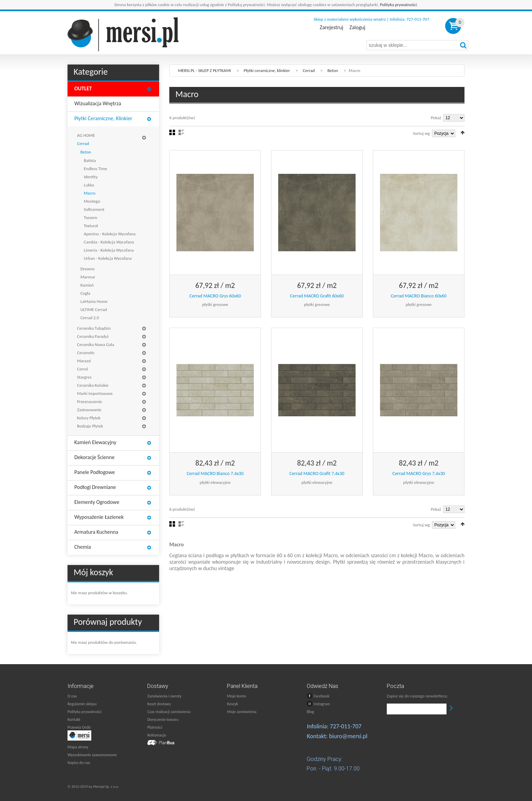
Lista (181, 132)
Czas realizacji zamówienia (169, 712)
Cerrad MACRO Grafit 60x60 (317, 296)
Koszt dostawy (159, 704)
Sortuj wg (421, 133)
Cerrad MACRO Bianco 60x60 (419, 296)
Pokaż (436, 118)
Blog (310, 712)
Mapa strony (78, 747)
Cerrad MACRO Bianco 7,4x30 (215, 474)
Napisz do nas (79, 763)
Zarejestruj (331, 28)
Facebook (318, 696)
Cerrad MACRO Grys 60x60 (215, 296)
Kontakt (74, 720)
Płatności (155, 727)
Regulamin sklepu (82, 704)
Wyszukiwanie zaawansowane (92, 755)
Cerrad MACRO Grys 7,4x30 (419, 474)
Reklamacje (157, 735)
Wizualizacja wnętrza (98, 103)
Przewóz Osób (79, 727)
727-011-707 (346, 726)
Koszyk (232, 704)
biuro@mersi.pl (348, 736)
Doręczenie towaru (163, 720)
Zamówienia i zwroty (164, 696)
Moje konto (236, 696)
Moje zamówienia (242, 712)
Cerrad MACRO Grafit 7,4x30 (317, 474)
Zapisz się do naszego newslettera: (417, 696)
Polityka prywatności (398, 5)
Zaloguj (357, 28)
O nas (72, 696)
